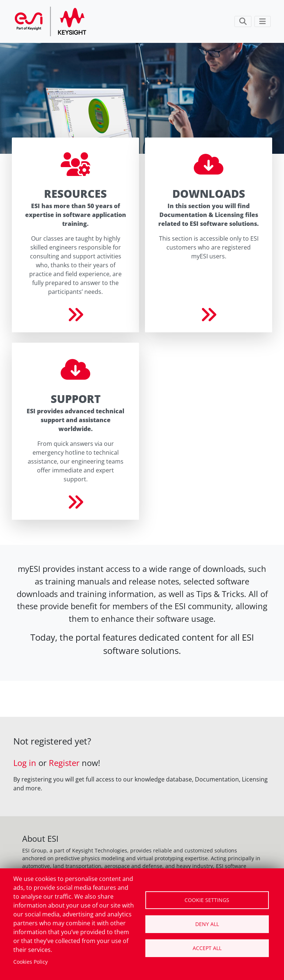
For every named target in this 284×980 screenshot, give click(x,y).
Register (64, 763)
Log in (25, 763)
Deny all (207, 924)
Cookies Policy (31, 962)
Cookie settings (207, 900)
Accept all (207, 948)
